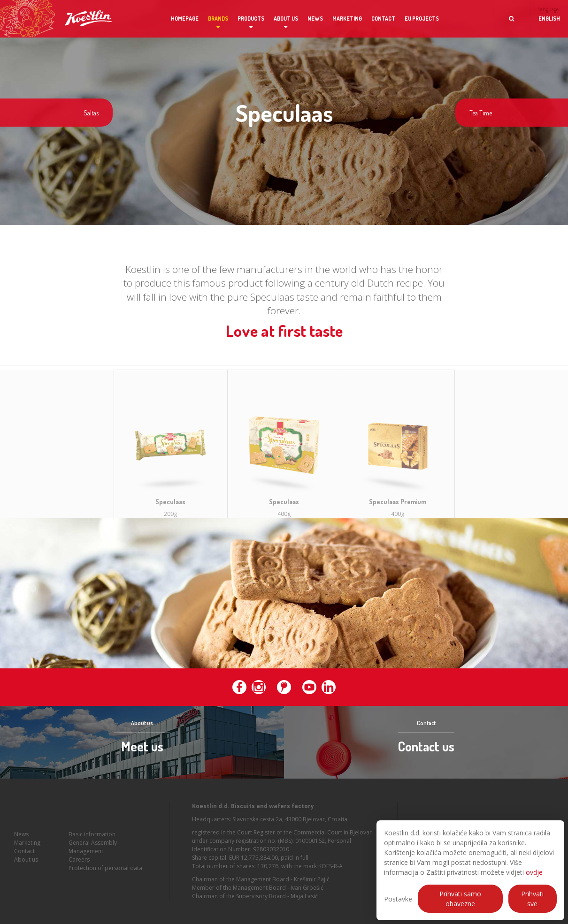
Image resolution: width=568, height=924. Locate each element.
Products (251, 19)
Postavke (398, 899)
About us (286, 19)
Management (86, 859)
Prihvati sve (532, 899)
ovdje (534, 872)
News (315, 19)
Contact (383, 19)
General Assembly (93, 850)
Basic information (92, 842)
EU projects (422, 19)
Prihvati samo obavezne (460, 899)
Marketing (347, 19)
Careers (79, 867)
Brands (218, 19)
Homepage (185, 19)
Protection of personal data (105, 875)
